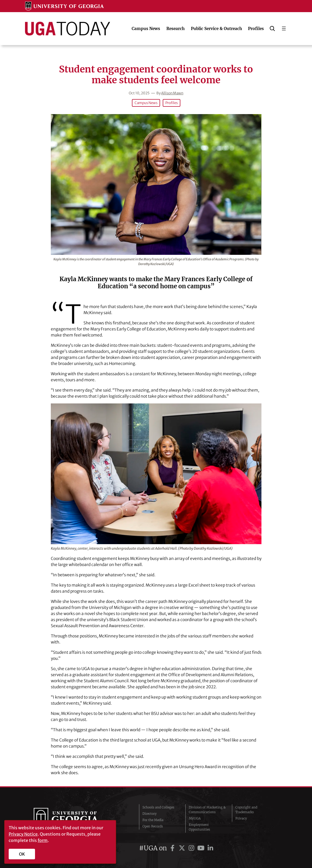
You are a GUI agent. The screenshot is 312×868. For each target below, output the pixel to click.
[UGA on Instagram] (192, 848)
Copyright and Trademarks (246, 810)
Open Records (153, 826)
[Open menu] (284, 28)
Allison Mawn (172, 93)
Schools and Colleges (158, 807)
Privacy (241, 818)
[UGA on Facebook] (173, 848)
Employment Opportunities (199, 827)
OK (22, 854)
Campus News (146, 103)
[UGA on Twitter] (183, 848)
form (43, 840)
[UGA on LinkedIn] (210, 848)
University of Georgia (73, 818)
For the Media (153, 820)
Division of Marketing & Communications (207, 810)
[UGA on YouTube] (202, 848)
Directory (150, 814)
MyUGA (195, 818)
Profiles (172, 103)
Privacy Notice (23, 834)
